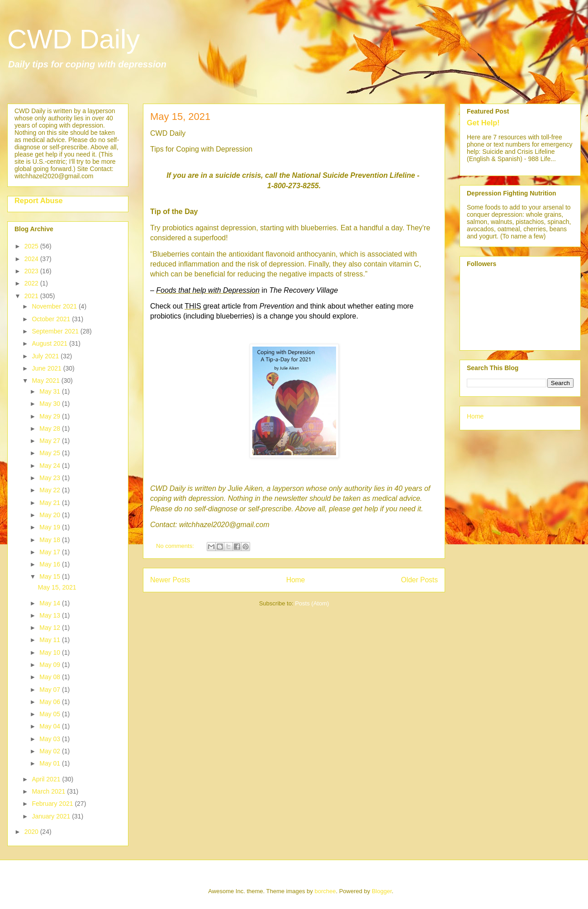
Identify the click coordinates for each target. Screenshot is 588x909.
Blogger (382, 891)
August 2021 (50, 343)
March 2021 (49, 791)
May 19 (51, 527)
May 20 (51, 515)
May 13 (51, 615)
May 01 (51, 763)
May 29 (51, 416)
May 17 (51, 552)
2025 (32, 246)
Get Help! (483, 123)
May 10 (51, 652)
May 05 (51, 714)
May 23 (51, 478)
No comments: (176, 546)
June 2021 (47, 368)
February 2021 (53, 804)
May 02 (51, 751)
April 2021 (47, 779)
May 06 (51, 702)
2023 (32, 271)
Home (296, 580)
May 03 (51, 739)
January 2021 (52, 816)
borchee (325, 891)
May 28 (51, 428)
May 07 (51, 690)
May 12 (51, 628)
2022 (32, 283)
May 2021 (46, 381)
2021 (32, 296)
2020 (32, 832)
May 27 (51, 441)
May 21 (51, 503)
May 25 (51, 453)
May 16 (51, 564)
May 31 (51, 391)
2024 (32, 259)
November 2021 (55, 306)
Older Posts (420, 580)
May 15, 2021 (180, 117)
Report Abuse (39, 200)
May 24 (51, 466)
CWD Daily (73, 39)
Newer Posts (170, 580)
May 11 (51, 640)
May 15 (51, 576)
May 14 (51, 603)
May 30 (51, 404)
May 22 (51, 490)
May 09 (51, 665)
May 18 (51, 540)
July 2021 (46, 356)
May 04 (51, 726)
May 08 (51, 677)
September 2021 (56, 331)
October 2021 (52, 319)
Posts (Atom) (312, 603)
